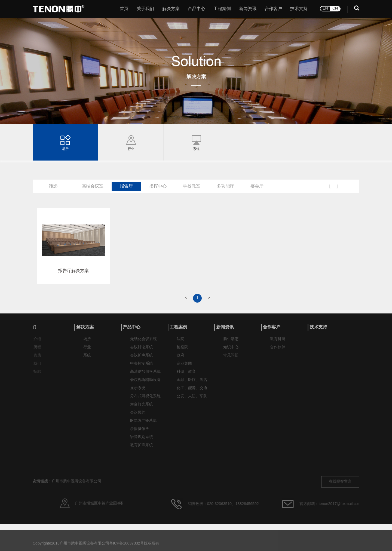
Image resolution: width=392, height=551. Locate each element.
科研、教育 (186, 375)
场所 (87, 342)
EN (325, 7)
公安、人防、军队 (192, 399)
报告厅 (126, 186)
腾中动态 (231, 342)
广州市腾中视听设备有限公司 (76, 495)
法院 (180, 342)
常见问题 (231, 358)
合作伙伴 (278, 350)
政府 (180, 358)
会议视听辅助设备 (145, 383)
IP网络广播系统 (143, 424)
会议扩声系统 (142, 358)
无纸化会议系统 (143, 342)
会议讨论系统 (142, 350)
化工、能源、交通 (192, 391)
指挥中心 (158, 186)
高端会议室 (93, 186)
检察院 (182, 350)
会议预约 (138, 416)
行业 (87, 350)
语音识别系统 (142, 440)
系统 (87, 358)
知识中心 (231, 350)
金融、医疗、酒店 (192, 383)
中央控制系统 (142, 367)
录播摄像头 (140, 432)
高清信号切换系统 (145, 375)
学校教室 (192, 186)
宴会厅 (257, 186)
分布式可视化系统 (145, 399)
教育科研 (278, 342)
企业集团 (184, 367)
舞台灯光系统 (142, 407)
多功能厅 (225, 186)
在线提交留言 (340, 495)
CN (335, 7)
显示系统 (138, 391)
